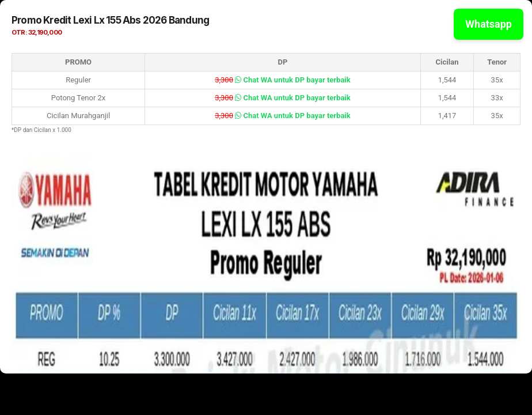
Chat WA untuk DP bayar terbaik (293, 80)
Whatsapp (489, 24)
